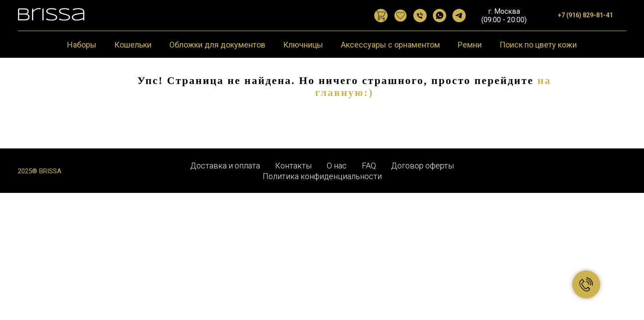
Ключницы (303, 45)
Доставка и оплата (225, 166)
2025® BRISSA (40, 171)
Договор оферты (422, 166)
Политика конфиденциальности (322, 176)
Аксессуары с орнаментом (390, 45)
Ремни (470, 45)
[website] (381, 16)
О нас (337, 166)
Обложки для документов (217, 45)
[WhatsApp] (440, 16)
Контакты (293, 166)
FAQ (369, 166)
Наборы (82, 45)
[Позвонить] (420, 16)
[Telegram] (459, 16)
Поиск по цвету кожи (538, 45)
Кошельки (133, 45)
